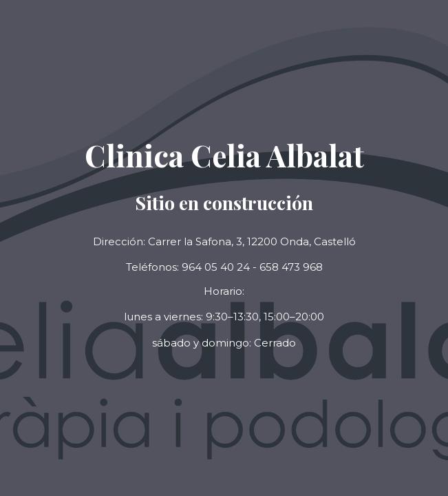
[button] (224, 343)
